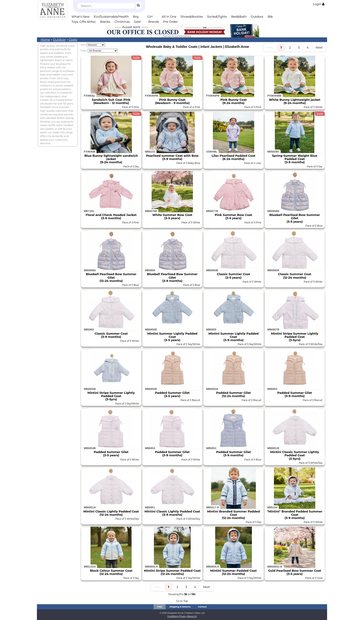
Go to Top (182, 601)
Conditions (173, 616)
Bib (270, 16)
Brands (154, 22)
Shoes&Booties (192, 16)
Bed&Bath (239, 16)
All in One (169, 16)
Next (319, 47)
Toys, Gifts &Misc (84, 22)
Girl (150, 16)
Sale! (137, 22)
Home (45, 39)
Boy (136, 16)
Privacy (183, 616)
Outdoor (257, 16)
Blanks (105, 22)
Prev (270, 47)
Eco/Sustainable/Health (111, 16)
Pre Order (171, 22)
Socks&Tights (217, 16)
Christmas (122, 22)
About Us (192, 616)
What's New (81, 16)
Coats (73, 39)
